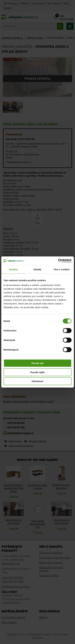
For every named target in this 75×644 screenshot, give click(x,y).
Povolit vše (37, 363)
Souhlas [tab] (13, 269)
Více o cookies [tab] (62, 269)
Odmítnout (38, 381)
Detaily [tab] (38, 269)
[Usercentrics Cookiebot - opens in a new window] (58, 261)
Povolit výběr (37, 372)
